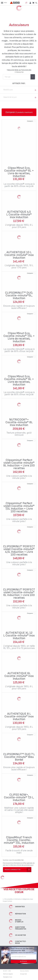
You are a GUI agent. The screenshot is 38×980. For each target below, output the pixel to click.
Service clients (24, 971)
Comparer (30, 121)
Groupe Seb (24, 974)
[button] (30, 3)
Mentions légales (8, 974)
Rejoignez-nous (8, 977)
